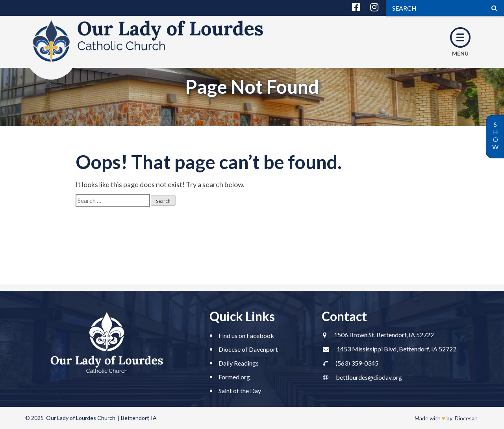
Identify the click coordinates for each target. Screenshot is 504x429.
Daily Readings (239, 363)
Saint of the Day (240, 391)
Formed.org (234, 377)
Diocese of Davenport (248, 349)
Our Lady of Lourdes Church (81, 418)
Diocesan (466, 418)
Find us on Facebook (246, 335)
